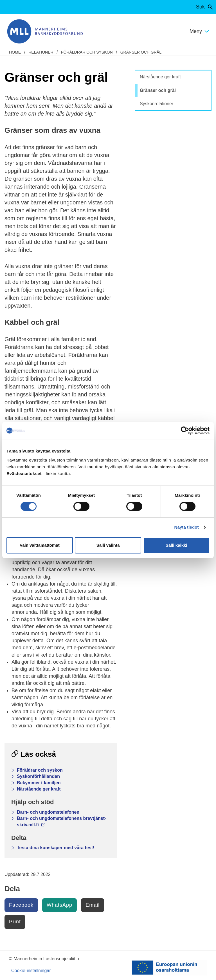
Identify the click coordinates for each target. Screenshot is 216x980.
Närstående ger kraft (39, 789)
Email (93, 905)
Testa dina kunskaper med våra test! (56, 848)
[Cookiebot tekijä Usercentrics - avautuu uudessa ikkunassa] (185, 431)
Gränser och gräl (141, 52)
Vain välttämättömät (40, 545)
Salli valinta (108, 545)
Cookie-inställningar (31, 971)
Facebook (21, 905)
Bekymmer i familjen (39, 783)
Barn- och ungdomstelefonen (48, 812)
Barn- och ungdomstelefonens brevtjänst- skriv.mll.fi (61, 821)
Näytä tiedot (187, 527)
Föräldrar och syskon (87, 52)
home (15, 52)
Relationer (41, 52)
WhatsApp (59, 905)
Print (15, 922)
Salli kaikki (176, 545)
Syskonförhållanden (38, 776)
